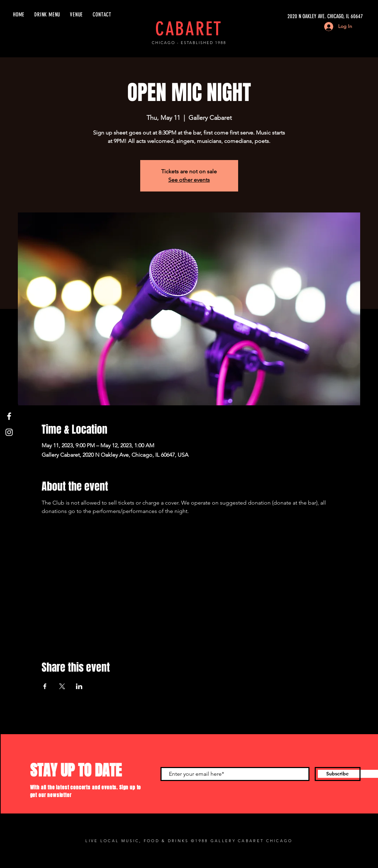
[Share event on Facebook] (45, 686)
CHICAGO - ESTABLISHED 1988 (189, 43)
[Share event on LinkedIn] (79, 686)
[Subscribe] (338, 774)
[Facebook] (9, 416)
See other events (189, 180)
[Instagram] (9, 432)
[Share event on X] (62, 686)
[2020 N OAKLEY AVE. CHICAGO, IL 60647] (297, 16)
